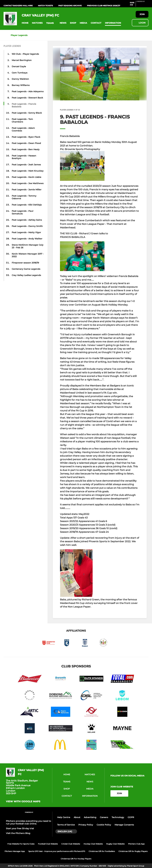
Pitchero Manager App (15, 851)
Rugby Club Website (115, 844)
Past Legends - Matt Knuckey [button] (28, 171)
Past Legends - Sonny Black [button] (27, 113)
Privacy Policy (86, 825)
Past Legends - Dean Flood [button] (26, 143)
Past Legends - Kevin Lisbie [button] (26, 177)
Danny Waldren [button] (20, 79)
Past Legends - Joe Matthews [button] (28, 183)
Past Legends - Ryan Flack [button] (26, 137)
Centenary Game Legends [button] (26, 269)
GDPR (131, 817)
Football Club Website (48, 844)
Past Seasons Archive (70, 6)
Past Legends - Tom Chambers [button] (22, 120)
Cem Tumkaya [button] (20, 73)
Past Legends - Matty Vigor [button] (26, 232)
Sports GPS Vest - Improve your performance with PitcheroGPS (57, 851)
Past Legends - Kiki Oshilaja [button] (27, 205)
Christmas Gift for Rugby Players (133, 851)
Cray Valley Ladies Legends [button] (26, 275)
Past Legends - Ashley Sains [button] (27, 220)
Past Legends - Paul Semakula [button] (22, 212)
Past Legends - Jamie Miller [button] (27, 190)
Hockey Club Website (93, 844)
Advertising (90, 817)
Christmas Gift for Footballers (102, 851)
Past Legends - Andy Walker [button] (27, 239)
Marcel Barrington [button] (22, 60)
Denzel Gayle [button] (19, 66)
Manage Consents (124, 825)
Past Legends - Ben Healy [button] (26, 149)
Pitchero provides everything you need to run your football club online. (28, 822)
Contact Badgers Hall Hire (18, 6)
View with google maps (23, 802)
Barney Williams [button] (21, 85)
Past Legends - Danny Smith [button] (27, 226)
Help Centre (64, 817)
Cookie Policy (104, 825)
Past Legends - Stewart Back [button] (27, 98)
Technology (118, 817)
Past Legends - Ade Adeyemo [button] (28, 91)
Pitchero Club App (136, 844)
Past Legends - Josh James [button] (26, 165)
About (77, 817)
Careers (104, 817)
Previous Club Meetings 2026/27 (104, 6)
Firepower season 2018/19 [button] (25, 263)
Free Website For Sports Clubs (21, 844)
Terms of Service (66, 825)
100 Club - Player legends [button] (25, 54)
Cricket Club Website (71, 844)
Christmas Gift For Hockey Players (76, 859)
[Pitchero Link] (142, 5)
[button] (25, 23)
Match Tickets (45, 6)
